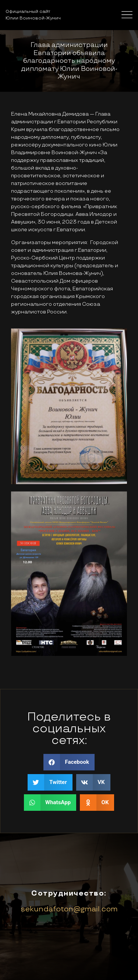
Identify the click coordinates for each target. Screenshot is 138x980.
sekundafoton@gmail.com (69, 909)
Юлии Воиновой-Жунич (33, 18)
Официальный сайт (28, 12)
